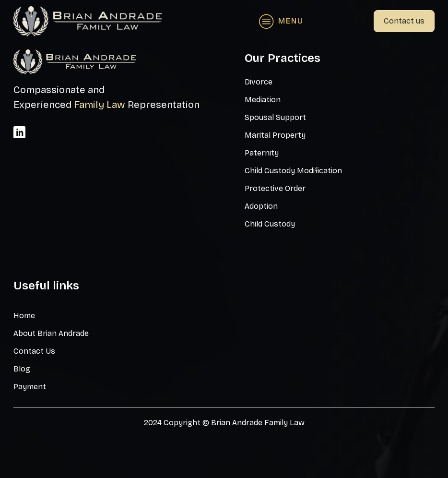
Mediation (263, 100)
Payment (30, 387)
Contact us (404, 21)
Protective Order (275, 188)
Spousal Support (275, 117)
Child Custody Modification (293, 171)
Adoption (261, 206)
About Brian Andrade (51, 333)
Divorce (259, 82)
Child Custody (270, 224)
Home (24, 316)
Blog (22, 369)
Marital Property (275, 135)
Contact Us (34, 351)
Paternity (262, 153)
